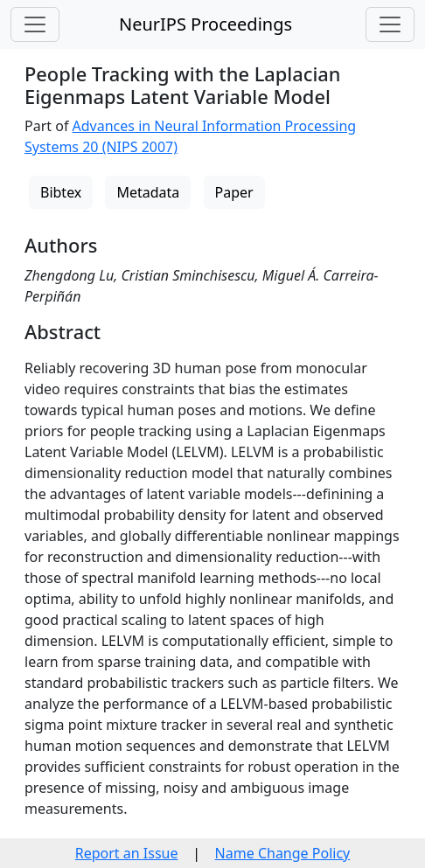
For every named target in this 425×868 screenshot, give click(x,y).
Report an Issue (127, 853)
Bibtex (61, 192)
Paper (234, 192)
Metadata (148, 192)
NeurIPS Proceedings (206, 24)
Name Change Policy (283, 853)
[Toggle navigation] (35, 24)
